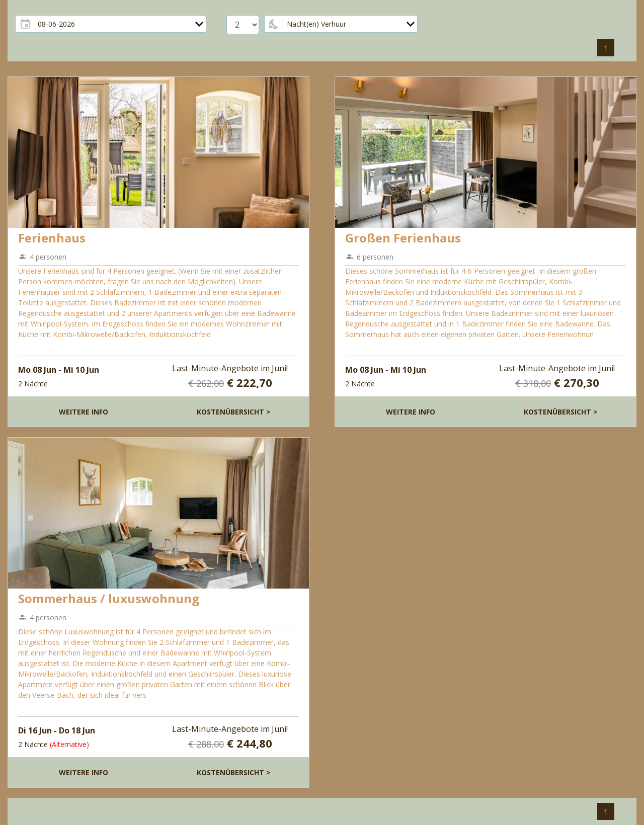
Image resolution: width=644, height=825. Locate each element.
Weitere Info (84, 412)
